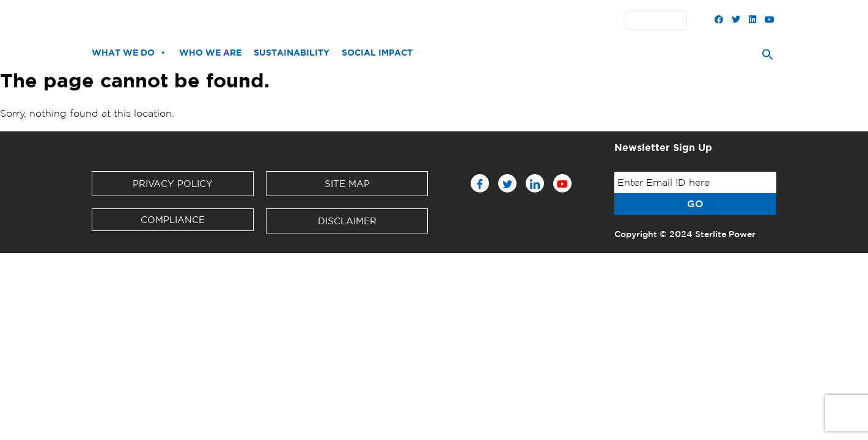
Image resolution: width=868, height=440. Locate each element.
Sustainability (292, 52)
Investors (384, 20)
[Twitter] (507, 183)
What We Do (129, 52)
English (659, 20)
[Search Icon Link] (768, 57)
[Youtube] (562, 183)
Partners (432, 20)
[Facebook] (480, 183)
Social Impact (377, 52)
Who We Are (210, 52)
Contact (479, 20)
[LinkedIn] (535, 183)
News (283, 20)
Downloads (329, 20)
